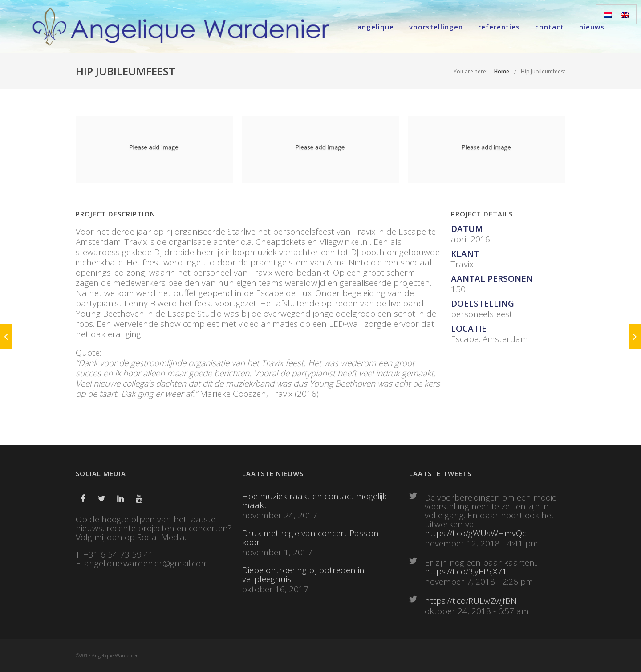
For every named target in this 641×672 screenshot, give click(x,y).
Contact (550, 27)
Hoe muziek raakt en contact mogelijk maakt (314, 501)
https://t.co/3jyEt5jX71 (466, 571)
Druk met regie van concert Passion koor (310, 538)
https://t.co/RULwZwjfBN (471, 601)
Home (502, 71)
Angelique (376, 27)
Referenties (499, 27)
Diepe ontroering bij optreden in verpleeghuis (303, 574)
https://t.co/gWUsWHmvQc (475, 533)
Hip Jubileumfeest (543, 71)
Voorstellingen (436, 27)
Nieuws (592, 27)
